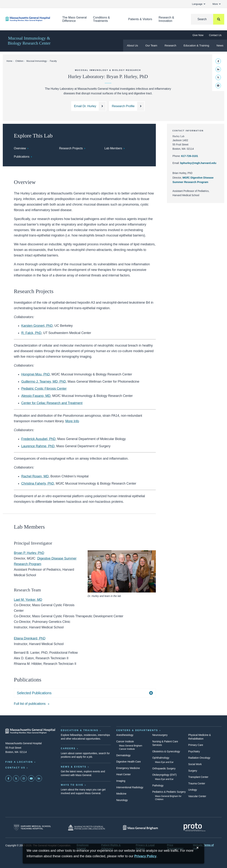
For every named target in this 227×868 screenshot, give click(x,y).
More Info (72, 421)
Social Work (195, 764)
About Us (132, 45)
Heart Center (123, 774)
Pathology (158, 785)
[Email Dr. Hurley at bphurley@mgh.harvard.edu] (89, 106)
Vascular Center (197, 796)
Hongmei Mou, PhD (35, 374)
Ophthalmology (161, 758)
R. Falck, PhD (31, 333)
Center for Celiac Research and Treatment (52, 403)
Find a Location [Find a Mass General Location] (19, 762)
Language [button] (199, 4)
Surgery (193, 771)
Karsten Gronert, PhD (37, 326)
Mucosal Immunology (37, 61)
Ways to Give (72, 785)
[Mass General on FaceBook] (9, 778)
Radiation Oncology (199, 758)
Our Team (151, 45)
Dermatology (123, 755)
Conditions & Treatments (102, 19)
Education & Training (196, 45)
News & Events (74, 767)
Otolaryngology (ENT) (165, 775)
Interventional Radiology (130, 787)
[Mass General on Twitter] (16, 778)
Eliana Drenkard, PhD (30, 638)
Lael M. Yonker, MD (28, 600)
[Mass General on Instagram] (24, 778)
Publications (22, 157)
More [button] (217, 4)
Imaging (121, 781)
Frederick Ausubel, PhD (38, 439)
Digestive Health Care (128, 762)
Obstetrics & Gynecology (166, 751)
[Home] (28, 19)
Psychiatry (194, 751)
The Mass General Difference (74, 19)
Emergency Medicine (128, 768)
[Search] (208, 19)
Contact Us (215, 35)
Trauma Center (197, 783)
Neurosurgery (160, 735)
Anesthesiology (125, 735)
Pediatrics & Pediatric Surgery (169, 792)
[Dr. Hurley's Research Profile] (127, 106)
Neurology (122, 800)
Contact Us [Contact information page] (15, 768)
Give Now (198, 35)
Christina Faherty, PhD (38, 483)
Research (170, 45)
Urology (193, 790)
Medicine (121, 794)
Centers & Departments (137, 730)
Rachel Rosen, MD (35, 476)
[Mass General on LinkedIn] (39, 778)
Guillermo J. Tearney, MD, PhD (44, 382)
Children (19, 61)
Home (9, 61)
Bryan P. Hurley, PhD (29, 553)
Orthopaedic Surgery (164, 768)
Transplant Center (198, 777)
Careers (68, 748)
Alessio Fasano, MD (36, 396)
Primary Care (196, 745)
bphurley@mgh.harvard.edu (198, 163)
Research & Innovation (166, 19)
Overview (20, 148)
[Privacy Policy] (145, 856)
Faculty (53, 61)
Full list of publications (30, 704)
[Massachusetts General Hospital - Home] (30, 731)
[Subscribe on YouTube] (31, 778)
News (220, 45)
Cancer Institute (125, 741)
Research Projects (71, 148)
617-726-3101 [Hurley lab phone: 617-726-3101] (190, 156)
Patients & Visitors (140, 19)
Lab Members (113, 148)
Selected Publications (34, 693)
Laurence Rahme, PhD (38, 446)
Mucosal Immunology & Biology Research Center (29, 41)
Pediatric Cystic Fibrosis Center (44, 389)
